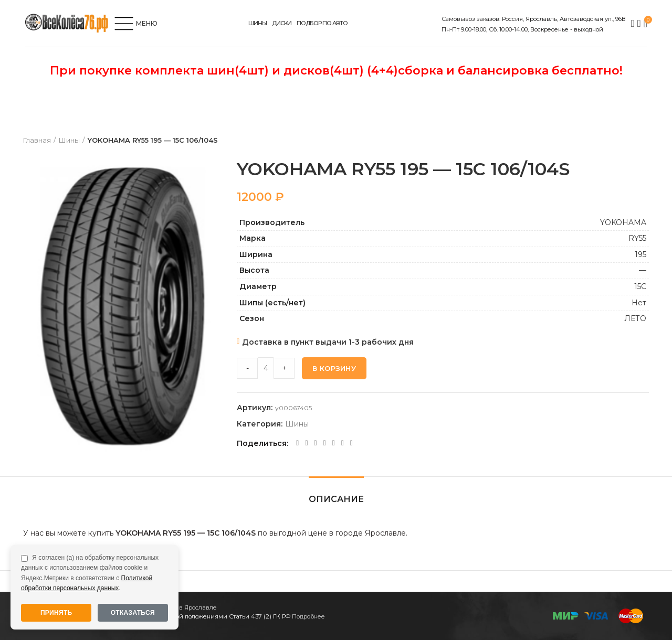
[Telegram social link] (343, 443)
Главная (37, 140)
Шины (69, 140)
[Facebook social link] (297, 443)
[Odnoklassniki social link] (316, 443)
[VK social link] (334, 443)
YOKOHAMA (623, 222)
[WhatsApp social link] (325, 443)
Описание (336, 499)
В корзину (334, 368)
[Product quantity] (266, 368)
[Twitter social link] (306, 443)
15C (640, 286)
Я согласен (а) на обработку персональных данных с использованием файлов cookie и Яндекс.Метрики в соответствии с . (90, 573)
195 (640, 254)
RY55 (637, 238)
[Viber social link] (351, 443)
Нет (639, 303)
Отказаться (133, 613)
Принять (56, 613)
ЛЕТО (635, 318)
